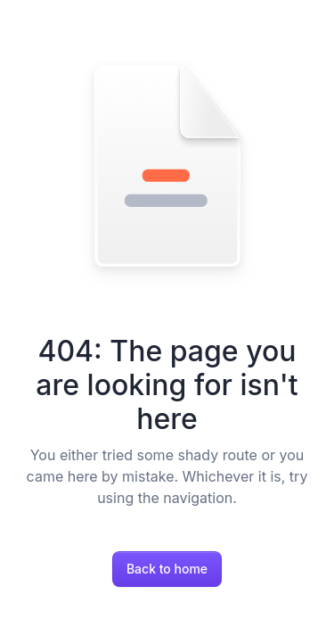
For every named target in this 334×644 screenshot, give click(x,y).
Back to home (167, 569)
